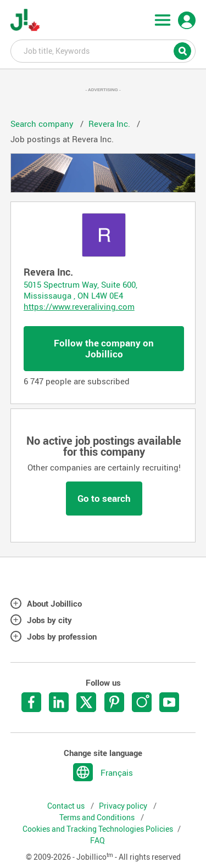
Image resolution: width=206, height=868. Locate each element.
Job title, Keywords (103, 51)
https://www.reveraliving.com (79, 306)
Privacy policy (124, 806)
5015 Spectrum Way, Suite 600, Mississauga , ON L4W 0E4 (80, 290)
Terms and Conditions (98, 817)
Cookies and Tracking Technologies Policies (98, 829)
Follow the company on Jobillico (104, 348)
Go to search (104, 498)
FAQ (98, 841)
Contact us (67, 806)
